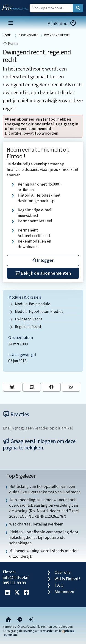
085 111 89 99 (14, 583)
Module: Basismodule (33, 304)
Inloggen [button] (43, 260)
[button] (31, 620)
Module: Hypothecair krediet (39, 312)
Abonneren (64, 592)
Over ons (62, 572)
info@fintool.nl (16, 577)
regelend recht (28, 327)
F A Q (59, 585)
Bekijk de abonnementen (43, 273)
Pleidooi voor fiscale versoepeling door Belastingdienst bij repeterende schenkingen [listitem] (44, 537)
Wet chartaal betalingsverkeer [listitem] (36, 524)
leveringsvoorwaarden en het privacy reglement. (39, 633)
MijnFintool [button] (62, 24)
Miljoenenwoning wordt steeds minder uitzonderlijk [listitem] (43, 554)
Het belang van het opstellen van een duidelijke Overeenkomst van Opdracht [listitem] (45, 489)
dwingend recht (29, 319)
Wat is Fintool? (67, 579)
